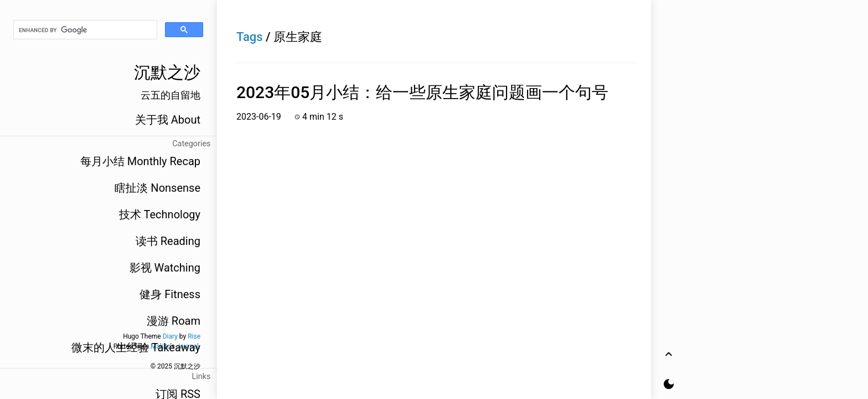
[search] (85, 30)
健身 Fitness (170, 294)
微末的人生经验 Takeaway (136, 347)
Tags (250, 37)
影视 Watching (165, 268)
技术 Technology (160, 214)
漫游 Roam (174, 321)
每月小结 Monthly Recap (140, 161)
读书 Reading (168, 241)
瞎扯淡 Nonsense (157, 188)
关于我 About (168, 120)
